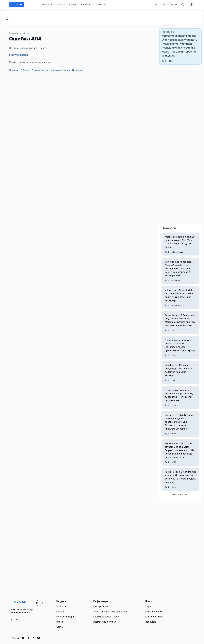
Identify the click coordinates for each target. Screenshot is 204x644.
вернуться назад (18, 55)
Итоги (45, 70)
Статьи (36, 70)
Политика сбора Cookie (106, 617)
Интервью (78, 70)
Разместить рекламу (105, 622)
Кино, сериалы (154, 611)
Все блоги (151, 622)
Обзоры (25, 70)
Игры (148, 606)
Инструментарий (60, 70)
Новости (47, 5)
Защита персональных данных (110, 611)
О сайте (16, 619)
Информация (101, 606)
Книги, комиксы (154, 617)
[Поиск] (182, 5)
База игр (73, 5)
